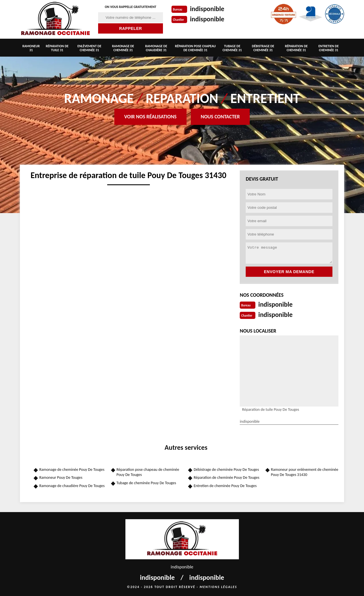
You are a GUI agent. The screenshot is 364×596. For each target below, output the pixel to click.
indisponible (209, 9)
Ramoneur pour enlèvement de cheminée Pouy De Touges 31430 (305, 472)
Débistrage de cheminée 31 (263, 48)
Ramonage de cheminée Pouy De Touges (72, 469)
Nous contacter (220, 117)
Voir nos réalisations (150, 117)
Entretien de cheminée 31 (329, 48)
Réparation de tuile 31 (57, 48)
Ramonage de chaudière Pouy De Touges (72, 485)
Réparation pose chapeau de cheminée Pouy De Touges (148, 472)
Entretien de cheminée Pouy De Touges (225, 485)
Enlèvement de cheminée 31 (89, 48)
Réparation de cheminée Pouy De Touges (227, 477)
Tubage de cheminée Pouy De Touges (146, 482)
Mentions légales (218, 586)
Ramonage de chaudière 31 (156, 48)
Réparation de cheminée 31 (296, 48)
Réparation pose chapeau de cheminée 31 (195, 48)
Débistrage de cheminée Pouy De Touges (226, 469)
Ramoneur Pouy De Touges (61, 477)
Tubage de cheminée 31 (232, 48)
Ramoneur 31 (31, 48)
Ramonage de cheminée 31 (123, 48)
